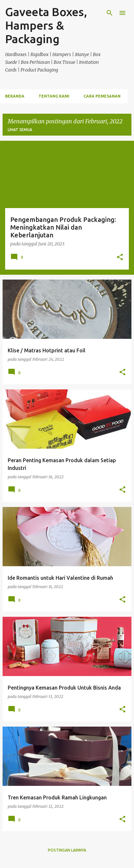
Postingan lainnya (67, 850)
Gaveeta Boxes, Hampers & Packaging (46, 25)
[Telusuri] (110, 13)
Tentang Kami (54, 96)
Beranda (15, 96)
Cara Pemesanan (102, 96)
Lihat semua (20, 130)
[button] (120, 258)
